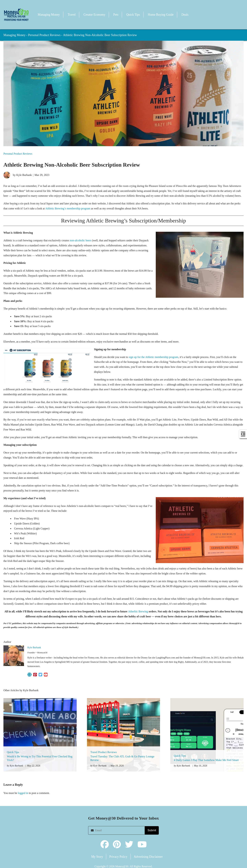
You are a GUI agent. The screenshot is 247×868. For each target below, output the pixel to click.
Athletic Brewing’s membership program (68, 208)
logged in (23, 793)
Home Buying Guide (161, 15)
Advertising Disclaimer (148, 857)
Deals (185, 15)
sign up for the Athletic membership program (154, 357)
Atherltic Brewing (138, 611)
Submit (152, 830)
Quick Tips (133, 15)
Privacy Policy (118, 857)
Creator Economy (94, 15)
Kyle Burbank (34, 648)
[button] (16, 15)
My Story (97, 857)
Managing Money (49, 15)
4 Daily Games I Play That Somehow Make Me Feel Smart (206, 760)
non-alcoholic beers (81, 240)
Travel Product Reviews (104, 752)
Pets (116, 15)
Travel (72, 15)
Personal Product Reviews (44, 35)
